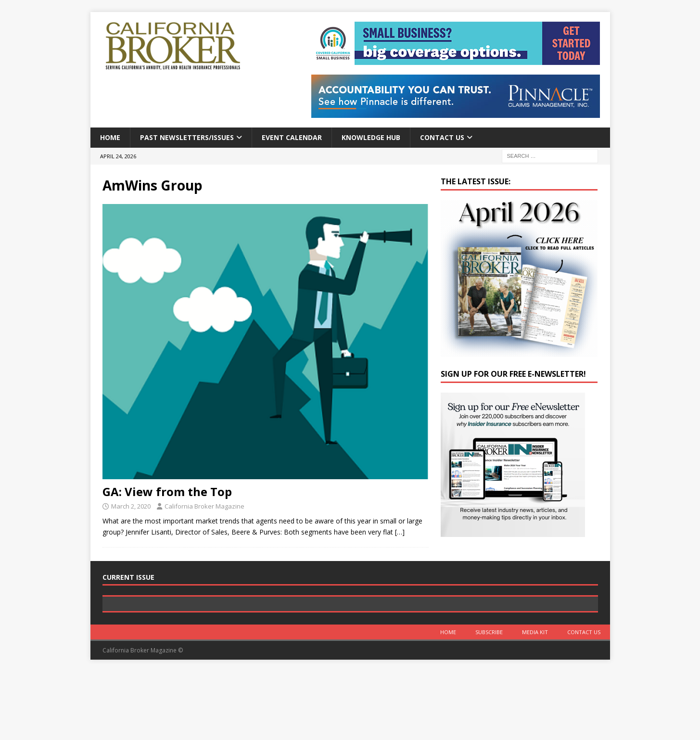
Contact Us (442, 137)
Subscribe (489, 700)
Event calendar (292, 137)
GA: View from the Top (167, 491)
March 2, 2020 (131, 506)
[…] (400, 532)
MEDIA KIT (535, 700)
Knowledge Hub (371, 137)
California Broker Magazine (204, 506)
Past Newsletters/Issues (187, 137)
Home (110, 137)
